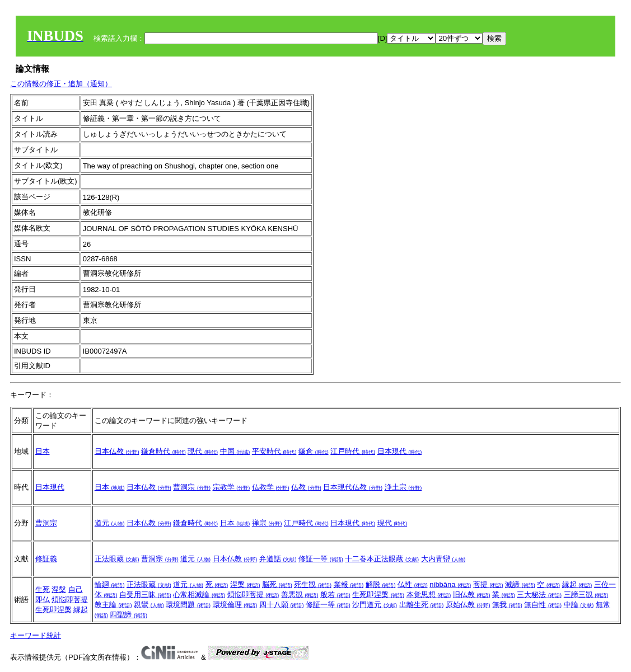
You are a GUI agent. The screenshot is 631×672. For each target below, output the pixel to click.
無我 (507, 605)
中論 (579, 605)
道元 (110, 523)
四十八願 (282, 605)
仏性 (413, 584)
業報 (349, 584)
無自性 (543, 605)
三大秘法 (539, 595)
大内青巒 (443, 559)
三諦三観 (586, 595)
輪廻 (110, 584)
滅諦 (520, 584)
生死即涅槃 (53, 610)
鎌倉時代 (163, 451)
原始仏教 (468, 605)
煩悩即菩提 (70, 600)
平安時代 (274, 451)
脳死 (277, 584)
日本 (43, 451)
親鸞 (149, 605)
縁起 (81, 610)
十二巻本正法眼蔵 (382, 559)
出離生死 (422, 605)
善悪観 (300, 595)
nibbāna (450, 584)
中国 (235, 451)
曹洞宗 (192, 487)
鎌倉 (314, 451)
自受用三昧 (145, 595)
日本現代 (400, 451)
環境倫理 (235, 605)
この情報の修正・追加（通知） (61, 84)
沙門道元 (375, 605)
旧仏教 (472, 595)
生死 (43, 589)
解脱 (381, 584)
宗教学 (232, 487)
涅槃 (59, 589)
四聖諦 (128, 615)
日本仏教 (117, 451)
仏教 (306, 487)
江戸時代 (353, 451)
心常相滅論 (199, 595)
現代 (203, 451)
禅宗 (267, 523)
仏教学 (271, 487)
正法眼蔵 (117, 559)
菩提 (488, 584)
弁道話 (278, 559)
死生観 (313, 584)
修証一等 (321, 559)
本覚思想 (429, 595)
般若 (335, 595)
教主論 (113, 605)
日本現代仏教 (353, 487)
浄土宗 (403, 487)
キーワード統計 (36, 635)
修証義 (46, 559)
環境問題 (188, 605)
